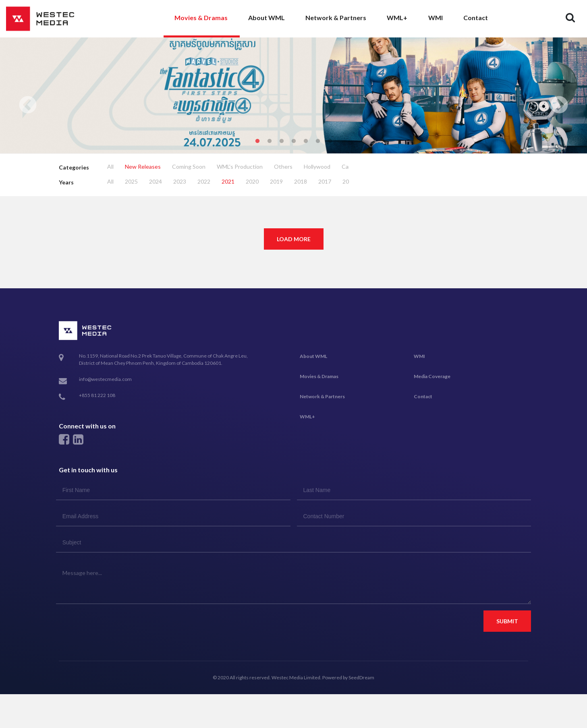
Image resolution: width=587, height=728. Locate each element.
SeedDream (361, 677)
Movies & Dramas (201, 18)
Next (559, 105)
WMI (436, 18)
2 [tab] (270, 141)
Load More (294, 239)
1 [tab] (257, 141)
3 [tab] (282, 141)
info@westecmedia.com (106, 379)
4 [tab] (294, 141)
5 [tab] (306, 141)
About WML (267, 18)
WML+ (397, 18)
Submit (507, 621)
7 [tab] (330, 141)
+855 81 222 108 (97, 396)
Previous (28, 105)
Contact (476, 18)
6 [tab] (318, 141)
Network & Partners (336, 18)
